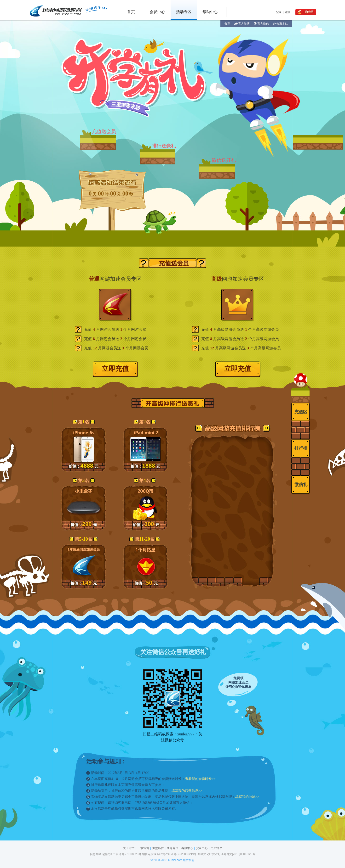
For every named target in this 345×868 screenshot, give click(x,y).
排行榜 (301, 448)
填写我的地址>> (247, 797)
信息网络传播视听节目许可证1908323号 (116, 854)
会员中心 (157, 12)
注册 (288, 12)
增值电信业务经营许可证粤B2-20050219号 (169, 854)
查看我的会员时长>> (200, 779)
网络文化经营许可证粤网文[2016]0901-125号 (226, 854)
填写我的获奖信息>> (187, 791)
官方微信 (261, 24)
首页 (131, 12)
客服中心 (187, 848)
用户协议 (216, 848)
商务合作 (172, 848)
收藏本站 (280, 24)
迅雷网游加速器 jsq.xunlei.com (68, 10)
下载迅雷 (143, 848)
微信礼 (301, 485)
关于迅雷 (129, 848)
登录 (279, 12)
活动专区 (184, 12)
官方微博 (242, 24)
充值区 (301, 412)
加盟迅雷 (158, 848)
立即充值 (115, 369)
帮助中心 (210, 12)
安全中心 (202, 848)
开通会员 (306, 12)
